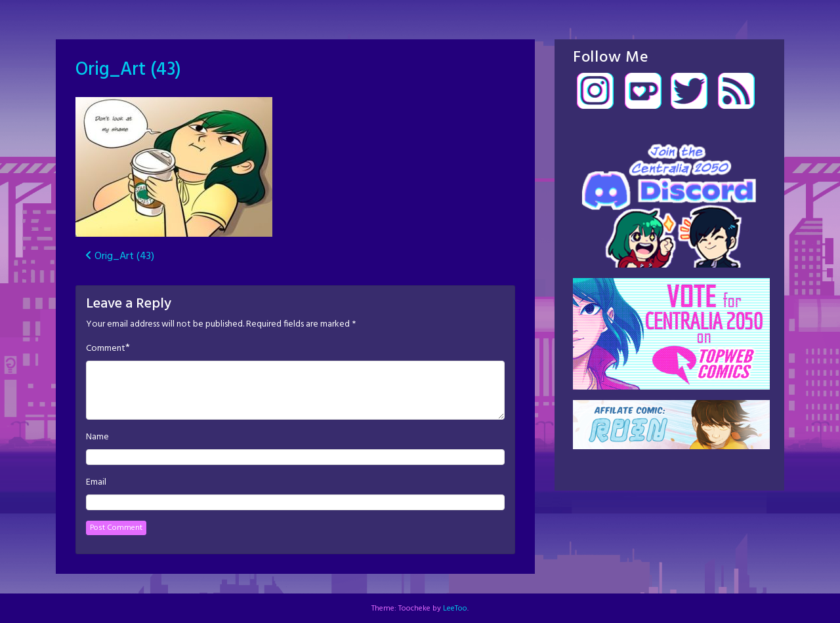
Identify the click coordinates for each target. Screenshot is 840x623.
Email (96, 483)
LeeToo (455, 609)
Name (97, 437)
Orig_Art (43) (128, 70)
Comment (106, 349)
